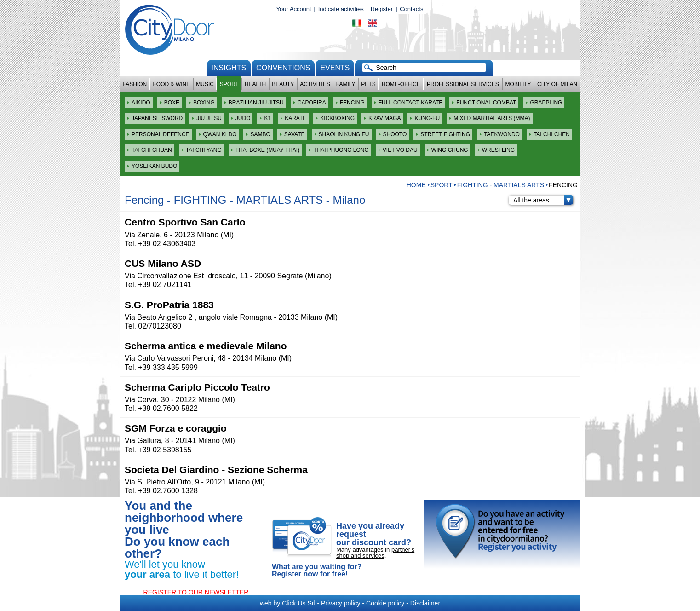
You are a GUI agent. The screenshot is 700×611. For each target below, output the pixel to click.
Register (382, 9)
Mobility (518, 84)
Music (205, 84)
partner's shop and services (375, 553)
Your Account (294, 9)
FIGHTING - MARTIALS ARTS (501, 185)
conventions (283, 68)
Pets (368, 84)
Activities (315, 84)
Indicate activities (341, 9)
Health (255, 84)
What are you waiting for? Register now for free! (317, 571)
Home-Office (401, 84)
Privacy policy (341, 603)
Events (335, 68)
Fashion (135, 84)
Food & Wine (171, 84)
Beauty (283, 84)
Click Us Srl (298, 603)
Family (346, 84)
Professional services (463, 84)
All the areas (543, 200)
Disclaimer (425, 603)
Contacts (411, 9)
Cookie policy (385, 603)
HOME (416, 185)
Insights (229, 68)
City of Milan (557, 84)
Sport (229, 84)
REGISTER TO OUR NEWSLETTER (196, 592)
